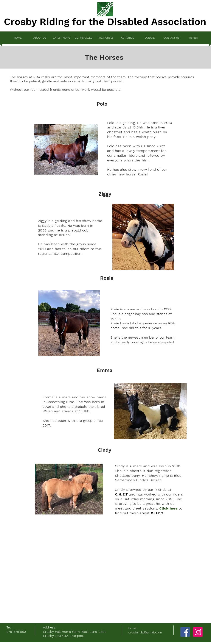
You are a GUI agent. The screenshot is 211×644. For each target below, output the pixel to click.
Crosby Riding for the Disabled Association (105, 22)
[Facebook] (185, 632)
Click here (168, 508)
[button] (84, 38)
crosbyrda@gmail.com (145, 632)
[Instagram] (198, 632)
